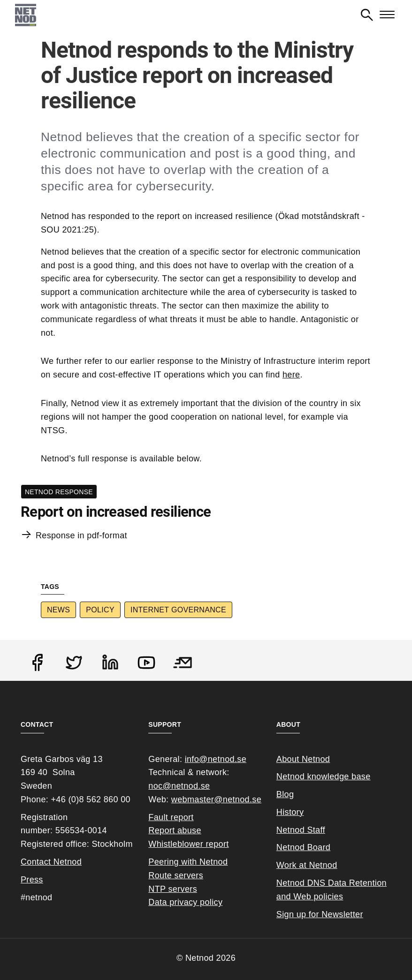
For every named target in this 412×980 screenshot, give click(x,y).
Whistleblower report (188, 844)
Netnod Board (303, 847)
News (58, 610)
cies (335, 897)
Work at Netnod (307, 865)
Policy (100, 610)
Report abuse (175, 830)
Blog (285, 794)
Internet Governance (178, 610)
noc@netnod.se (179, 786)
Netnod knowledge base (324, 776)
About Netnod (303, 759)
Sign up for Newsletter (320, 914)
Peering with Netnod (188, 862)
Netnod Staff (301, 830)
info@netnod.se (216, 759)
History (290, 812)
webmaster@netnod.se (216, 799)
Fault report (171, 817)
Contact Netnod (51, 862)
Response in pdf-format (81, 535)
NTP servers (173, 889)
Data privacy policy (185, 902)
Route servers (176, 875)
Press (32, 880)
